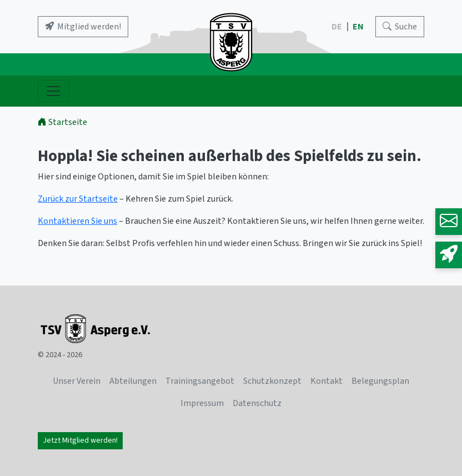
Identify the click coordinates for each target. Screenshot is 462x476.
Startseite (62, 122)
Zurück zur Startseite (78, 199)
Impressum (202, 403)
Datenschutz (257, 403)
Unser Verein (77, 381)
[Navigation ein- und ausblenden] (53, 91)
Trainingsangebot (200, 381)
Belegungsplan (380, 381)
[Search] (400, 27)
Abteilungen (133, 381)
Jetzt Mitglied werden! (80, 440)
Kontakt (327, 381)
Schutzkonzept (272, 381)
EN (359, 27)
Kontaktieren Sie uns (77, 221)
